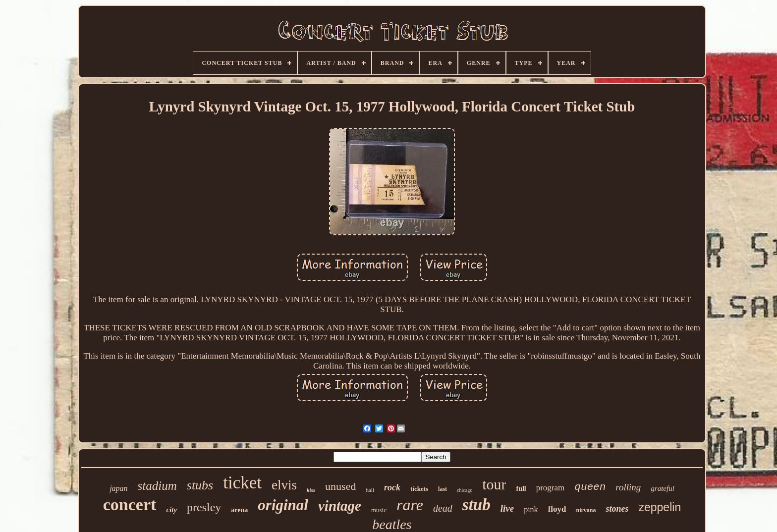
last (443, 489)
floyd (557, 509)
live (507, 508)
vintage (340, 506)
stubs (200, 485)
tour (494, 484)
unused (340, 486)
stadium (157, 486)
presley (204, 507)
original (283, 505)
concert (130, 505)
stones (617, 509)
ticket (242, 483)
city (171, 510)
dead (443, 508)
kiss (311, 490)
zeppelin (660, 507)
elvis (284, 485)
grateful (663, 488)
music (379, 510)
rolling (628, 487)
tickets (419, 489)
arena (239, 510)
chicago (465, 490)
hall (370, 490)
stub (476, 505)
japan (118, 488)
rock (392, 487)
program (551, 488)
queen (590, 487)
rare (410, 505)
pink (531, 509)
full (521, 489)
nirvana (586, 510)
